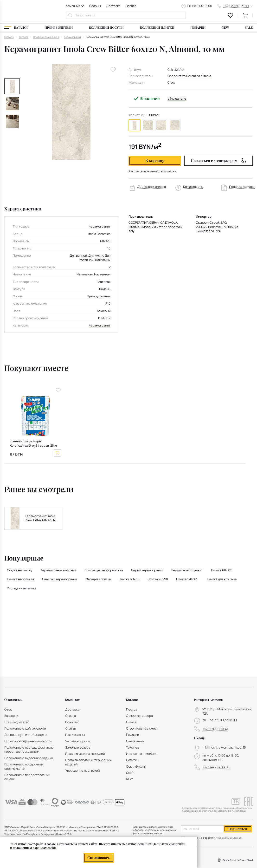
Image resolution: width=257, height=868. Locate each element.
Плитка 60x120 (222, 570)
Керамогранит (100, 325)
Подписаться (238, 829)
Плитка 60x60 (129, 579)
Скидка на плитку (20, 570)
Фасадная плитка (98, 579)
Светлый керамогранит (60, 579)
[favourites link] (231, 15)
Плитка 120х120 (187, 579)
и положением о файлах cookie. (34, 848)
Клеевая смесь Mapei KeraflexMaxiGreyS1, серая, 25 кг (34, 443)
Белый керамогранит (187, 570)
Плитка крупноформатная (104, 570)
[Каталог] (16, 28)
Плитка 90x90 (158, 579)
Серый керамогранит (147, 570)
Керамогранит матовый (58, 570)
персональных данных (229, 838)
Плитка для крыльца (222, 579)
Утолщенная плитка (22, 588)
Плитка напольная (20, 579)
